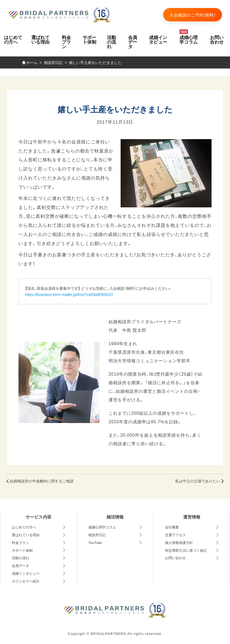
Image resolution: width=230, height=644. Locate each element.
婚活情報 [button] (115, 517)
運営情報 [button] (192, 517)
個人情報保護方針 (179, 542)
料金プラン (66, 42)
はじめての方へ (13, 39)
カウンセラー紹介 (26, 581)
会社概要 (172, 527)
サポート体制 (89, 39)
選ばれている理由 (40, 39)
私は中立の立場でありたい (198, 481)
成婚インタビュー (158, 39)
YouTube (95, 542)
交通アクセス (175, 535)
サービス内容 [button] (39, 517)
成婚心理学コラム (189, 39)
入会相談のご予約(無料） (192, 15)
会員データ (133, 42)
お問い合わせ (217, 39)
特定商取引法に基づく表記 (186, 550)
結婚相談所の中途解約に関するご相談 (42, 481)
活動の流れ (112, 42)
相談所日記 (97, 535)
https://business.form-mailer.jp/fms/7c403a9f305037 (69, 294)
